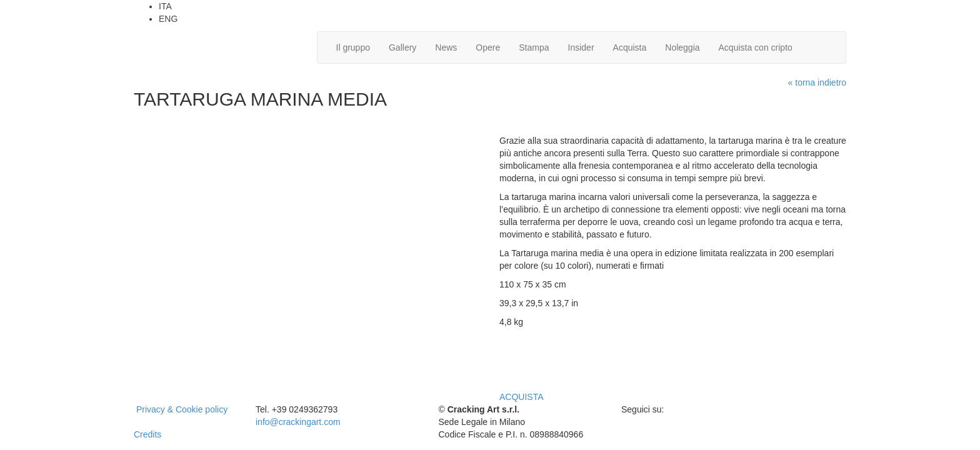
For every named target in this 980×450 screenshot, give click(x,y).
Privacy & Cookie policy (182, 409)
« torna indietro (817, 82)
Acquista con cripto (756, 47)
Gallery (402, 47)
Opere (488, 47)
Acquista (630, 47)
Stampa (534, 47)
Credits (147, 434)
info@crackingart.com (298, 422)
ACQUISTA (522, 397)
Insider (581, 47)
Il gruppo (353, 47)
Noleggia (682, 47)
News (446, 47)
